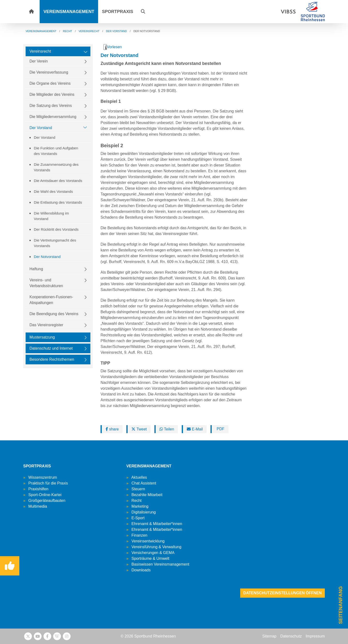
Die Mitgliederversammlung (53, 117)
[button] (143, 12)
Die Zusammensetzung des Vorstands (56, 167)
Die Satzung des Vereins (51, 106)
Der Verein (39, 61)
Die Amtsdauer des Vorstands (58, 181)
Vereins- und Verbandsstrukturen (46, 283)
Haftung (36, 269)
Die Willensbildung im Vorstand (51, 216)
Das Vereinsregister (46, 325)
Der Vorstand (41, 128)
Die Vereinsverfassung (49, 72)
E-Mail (195, 429)
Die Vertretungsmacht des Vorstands (55, 243)
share (112, 429)
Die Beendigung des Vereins (54, 314)
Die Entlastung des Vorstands (58, 202)
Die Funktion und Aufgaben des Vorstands (56, 151)
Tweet (139, 429)
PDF (220, 429)
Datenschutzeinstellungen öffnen (283, 593)
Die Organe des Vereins (50, 83)
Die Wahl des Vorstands (53, 191)
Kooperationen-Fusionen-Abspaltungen (51, 300)
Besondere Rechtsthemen (52, 359)
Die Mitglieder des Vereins (52, 94)
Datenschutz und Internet (51, 348)
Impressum (315, 636)
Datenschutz (291, 636)
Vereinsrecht (40, 51)
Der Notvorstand (47, 257)
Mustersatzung (42, 337)
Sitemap (269, 636)
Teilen (167, 429)
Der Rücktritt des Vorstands (56, 229)
